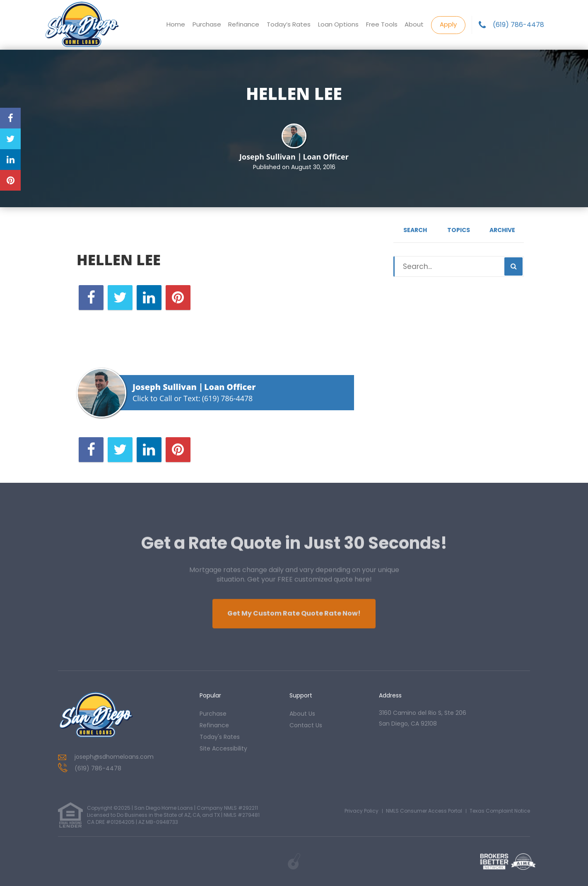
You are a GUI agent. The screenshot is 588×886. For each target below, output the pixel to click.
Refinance (243, 25)
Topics (459, 230)
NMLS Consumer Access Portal (424, 811)
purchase (213, 714)
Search (415, 230)
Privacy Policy (361, 811)
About (414, 25)
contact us (306, 725)
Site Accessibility (223, 748)
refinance (214, 725)
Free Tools (381, 25)
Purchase (206, 25)
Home (175, 25)
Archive (502, 230)
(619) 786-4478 (518, 25)
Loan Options (338, 25)
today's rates (220, 737)
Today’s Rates (288, 25)
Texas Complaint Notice (500, 811)
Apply (448, 24)
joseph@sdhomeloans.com (114, 757)
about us (302, 714)
